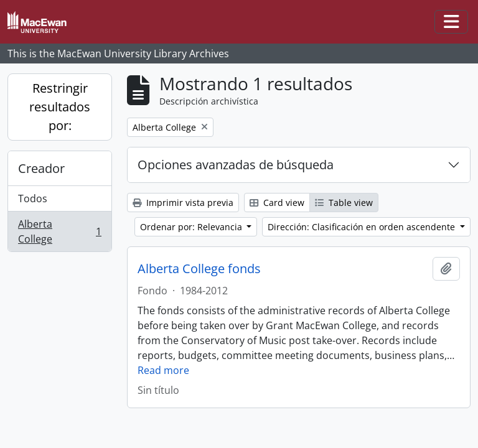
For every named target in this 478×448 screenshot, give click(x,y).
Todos (33, 198)
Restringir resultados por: (60, 107)
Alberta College (59, 231)
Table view (344, 203)
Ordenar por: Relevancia (192, 227)
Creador (41, 168)
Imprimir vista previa (183, 203)
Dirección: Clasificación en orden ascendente (363, 227)
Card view (277, 203)
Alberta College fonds (199, 269)
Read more (163, 370)
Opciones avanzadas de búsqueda (236, 165)
